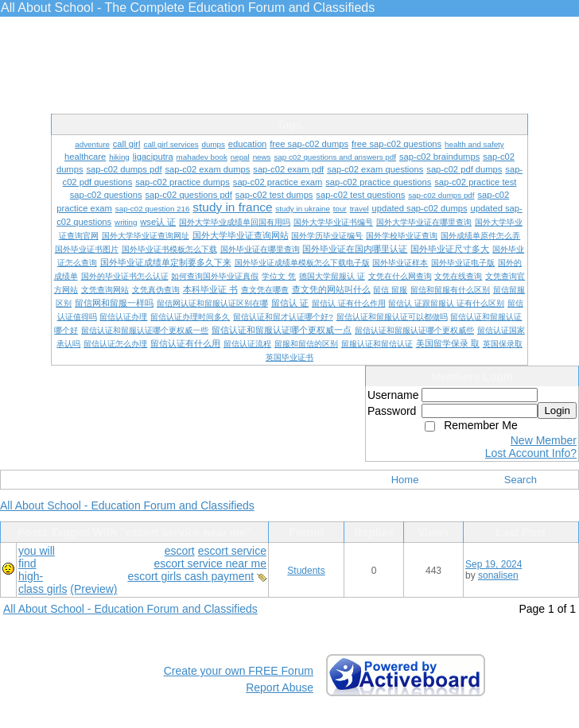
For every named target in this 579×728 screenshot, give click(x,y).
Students (306, 571)
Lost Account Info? (531, 453)
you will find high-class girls (43, 570)
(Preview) (93, 589)
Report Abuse (280, 687)
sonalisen (498, 575)
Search (521, 480)
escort (180, 551)
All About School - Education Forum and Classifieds (127, 505)
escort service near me (210, 563)
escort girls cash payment (190, 576)
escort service (232, 551)
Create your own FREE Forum (239, 671)
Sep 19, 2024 (494, 564)
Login (557, 410)
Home (405, 480)
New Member (544, 440)
